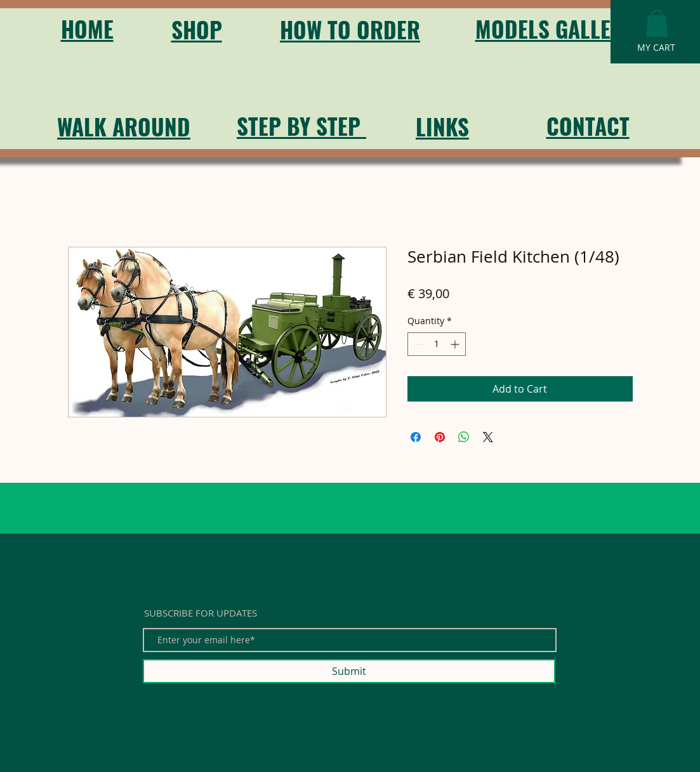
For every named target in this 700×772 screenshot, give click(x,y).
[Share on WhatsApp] (464, 437)
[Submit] (349, 671)
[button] (657, 23)
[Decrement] (417, 344)
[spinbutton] (437, 344)
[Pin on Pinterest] (440, 437)
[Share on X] (488, 437)
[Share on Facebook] (416, 437)
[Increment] (456, 344)
